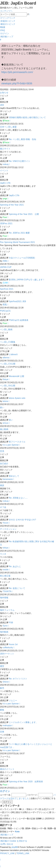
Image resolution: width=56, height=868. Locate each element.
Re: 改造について (17, 588)
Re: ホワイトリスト (18, 679)
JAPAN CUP (6, 267)
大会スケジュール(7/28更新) (22, 258)
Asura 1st (13, 644)
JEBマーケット (7, 654)
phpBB (15, 847)
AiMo (5, 261)
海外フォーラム (7, 610)
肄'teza (6, 121)
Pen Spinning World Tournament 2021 (17, 242)
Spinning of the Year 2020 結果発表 (26, 782)
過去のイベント (7, 769)
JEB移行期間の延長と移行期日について (27, 117)
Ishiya (5, 548)
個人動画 (4, 429)
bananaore (8, 479)
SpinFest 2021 (7, 289)
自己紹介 (4, 464)
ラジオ (3, 554)
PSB (11, 623)
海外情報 (4, 598)
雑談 (2, 485)
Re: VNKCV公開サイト (19, 161)
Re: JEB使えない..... (18, 498)
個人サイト (5, 149)
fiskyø (5, 379)
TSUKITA (7, 591)
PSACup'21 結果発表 (19, 320)
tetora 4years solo (17, 398)
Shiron (6, 682)
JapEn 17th (5, 183)
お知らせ (4, 93)
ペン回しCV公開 (8, 364)
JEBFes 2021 (6, 223)
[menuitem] (8, 21)
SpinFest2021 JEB (17, 301)
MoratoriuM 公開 (16, 376)
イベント (4, 170)
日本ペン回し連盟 (8, 127)
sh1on (6, 423)
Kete (17, 832)
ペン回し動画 (6, 329)
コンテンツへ (6, 11)
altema (6, 358)
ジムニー (13, 700)
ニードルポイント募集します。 (23, 722)
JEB (2, 105)
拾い (2, 407)
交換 (2, 732)
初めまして (14, 476)
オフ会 (3, 507)
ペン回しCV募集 (8, 342)
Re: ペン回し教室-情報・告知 (22, 139)
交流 (2, 451)
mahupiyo (7, 725)
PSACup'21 (5, 311)
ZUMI (5, 283)
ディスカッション (8, 529)
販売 (2, 688)
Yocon (6, 523)
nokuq (6, 164)
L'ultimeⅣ (13, 354)
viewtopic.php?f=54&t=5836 (17, 83)
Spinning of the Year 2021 (12, 205)
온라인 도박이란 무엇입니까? (22, 520)
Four (5, 217)
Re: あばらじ (15, 566)
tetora (5, 401)
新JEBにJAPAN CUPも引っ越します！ (27, 280)
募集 (2, 710)
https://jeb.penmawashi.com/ (17, 72)
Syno (5, 626)
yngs (5, 199)
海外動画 (4, 632)
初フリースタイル (17, 442)
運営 (2, 666)
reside (6, 570)
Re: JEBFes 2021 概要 (19, 233)
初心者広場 (5, 576)
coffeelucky (8, 647)
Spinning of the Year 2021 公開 (24, 214)
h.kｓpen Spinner (11, 445)
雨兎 (5, 305)
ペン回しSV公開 (8, 386)
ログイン (5, 791)
